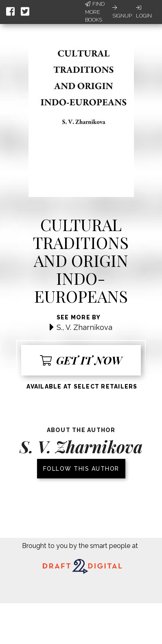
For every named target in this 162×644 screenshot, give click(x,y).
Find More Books (95, 12)
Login (144, 12)
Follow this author (81, 469)
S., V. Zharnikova (84, 327)
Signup (122, 12)
